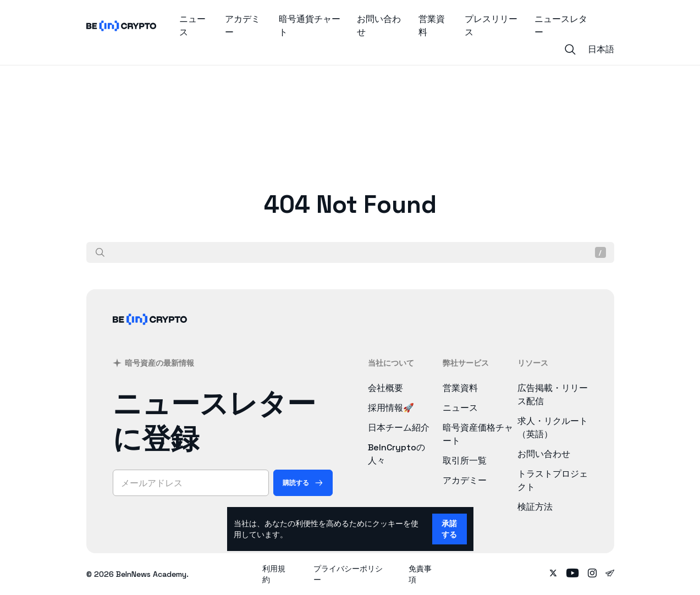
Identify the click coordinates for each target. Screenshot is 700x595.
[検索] (100, 252)
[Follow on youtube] (573, 574)
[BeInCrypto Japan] (150, 334)
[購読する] (303, 483)
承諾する (449, 529)
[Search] (570, 49)
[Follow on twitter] (553, 574)
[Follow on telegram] (610, 574)
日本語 (601, 49)
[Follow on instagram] (592, 574)
